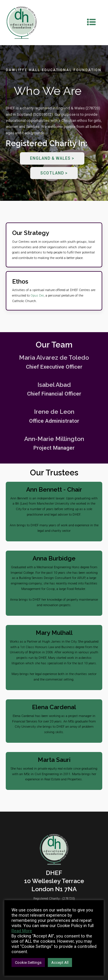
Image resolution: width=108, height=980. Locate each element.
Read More (22, 931)
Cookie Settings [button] (28, 962)
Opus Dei (37, 296)
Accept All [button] (60, 962)
